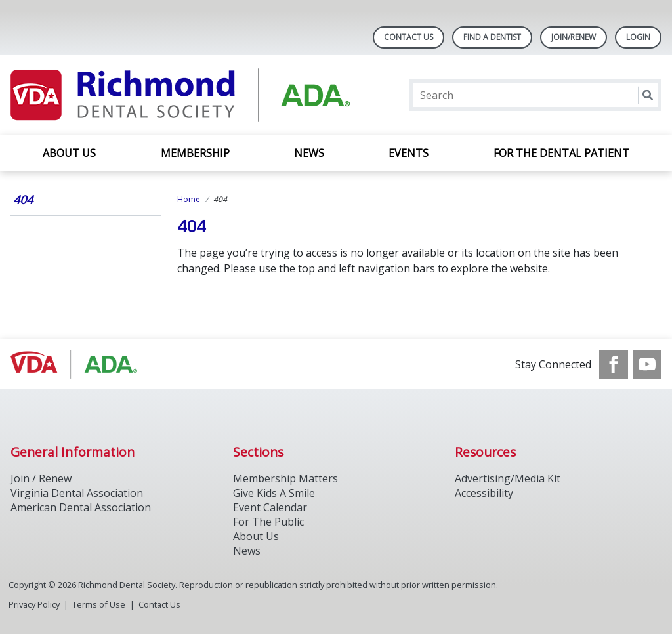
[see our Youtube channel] (647, 364)
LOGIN (638, 37)
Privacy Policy (34, 604)
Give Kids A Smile (274, 493)
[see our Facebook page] (614, 364)
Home (189, 199)
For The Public (268, 522)
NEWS (309, 153)
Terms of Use (99, 604)
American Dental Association (81, 507)
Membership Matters (285, 478)
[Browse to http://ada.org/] (77, 364)
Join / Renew (41, 478)
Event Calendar (270, 507)
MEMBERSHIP (195, 153)
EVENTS (409, 153)
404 (23, 200)
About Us (69, 153)
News (247, 551)
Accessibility (484, 493)
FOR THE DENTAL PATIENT (561, 153)
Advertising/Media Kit (508, 478)
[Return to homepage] (180, 95)
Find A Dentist (492, 37)
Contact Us (409, 37)
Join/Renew (574, 37)
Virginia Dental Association (77, 493)
